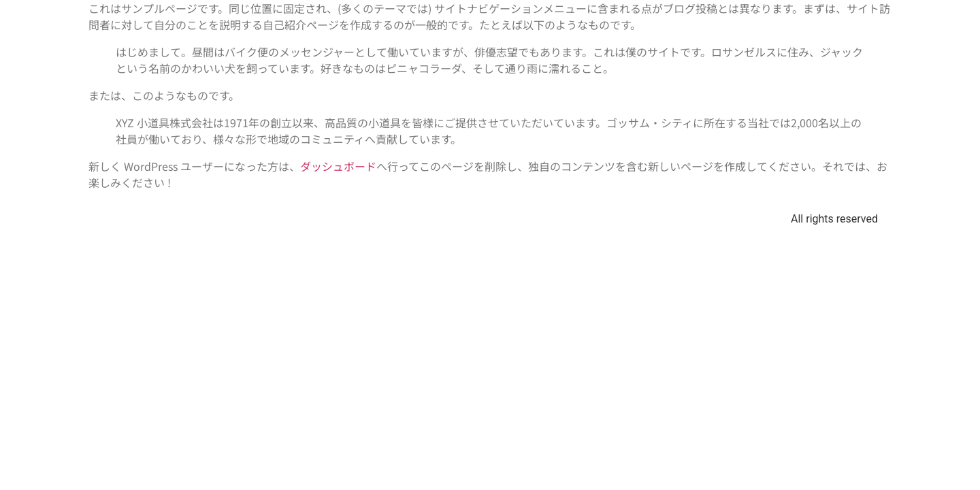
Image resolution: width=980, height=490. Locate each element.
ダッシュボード (338, 166)
